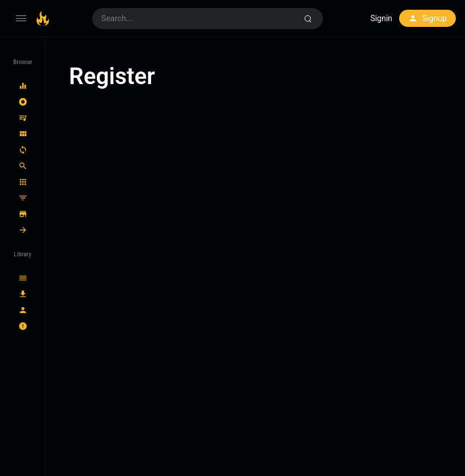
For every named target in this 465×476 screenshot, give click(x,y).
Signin (381, 18)
